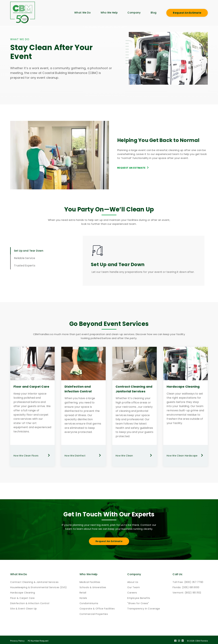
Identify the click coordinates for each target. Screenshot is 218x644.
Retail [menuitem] (83, 591)
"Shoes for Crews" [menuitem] (138, 602)
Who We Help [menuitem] (109, 13)
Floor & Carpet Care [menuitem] (22, 596)
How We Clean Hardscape (186, 456)
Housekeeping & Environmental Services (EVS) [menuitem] (39, 586)
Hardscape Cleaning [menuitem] (23, 591)
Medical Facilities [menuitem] (90, 580)
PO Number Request (38, 639)
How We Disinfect (83, 456)
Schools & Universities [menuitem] (93, 586)
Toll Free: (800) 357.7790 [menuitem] (188, 580)
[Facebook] (175, 639)
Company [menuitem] (134, 13)
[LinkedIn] (183, 639)
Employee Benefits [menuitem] (139, 596)
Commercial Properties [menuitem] (94, 612)
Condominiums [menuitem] (89, 602)
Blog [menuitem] (154, 13)
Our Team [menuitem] (134, 586)
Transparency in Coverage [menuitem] (144, 607)
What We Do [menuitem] (82, 13)
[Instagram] (179, 639)
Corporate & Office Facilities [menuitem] (97, 607)
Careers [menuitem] (132, 591)
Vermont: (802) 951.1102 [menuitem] (187, 591)
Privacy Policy (17, 639)
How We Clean (135, 456)
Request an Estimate (187, 13)
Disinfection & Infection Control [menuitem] (30, 602)
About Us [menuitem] (133, 580)
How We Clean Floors (32, 456)
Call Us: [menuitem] (178, 572)
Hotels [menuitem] (83, 596)
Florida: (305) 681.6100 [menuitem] (186, 586)
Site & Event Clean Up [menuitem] (24, 607)
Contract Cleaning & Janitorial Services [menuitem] (34, 580)
